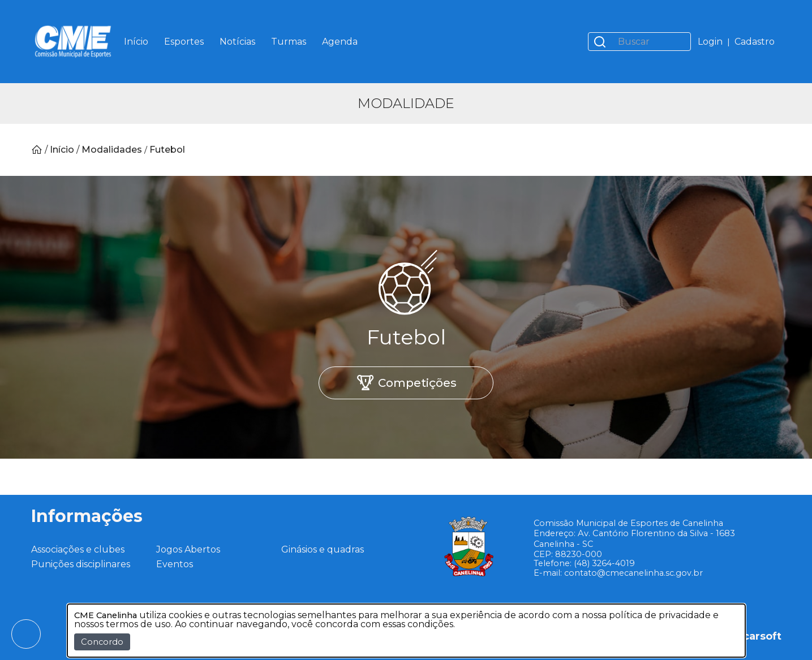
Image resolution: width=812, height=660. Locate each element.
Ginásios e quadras (323, 549)
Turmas (289, 42)
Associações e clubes (78, 549)
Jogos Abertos (188, 549)
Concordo (102, 642)
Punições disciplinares (81, 564)
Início (136, 42)
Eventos (175, 564)
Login (710, 42)
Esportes (184, 42)
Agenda (340, 42)
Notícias (237, 42)
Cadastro (755, 42)
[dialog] (406, 631)
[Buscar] (651, 42)
